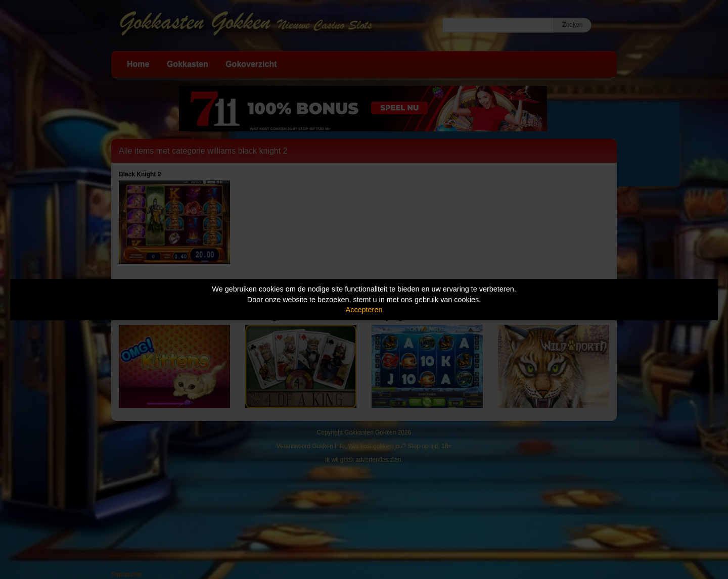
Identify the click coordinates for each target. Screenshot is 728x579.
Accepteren (364, 310)
